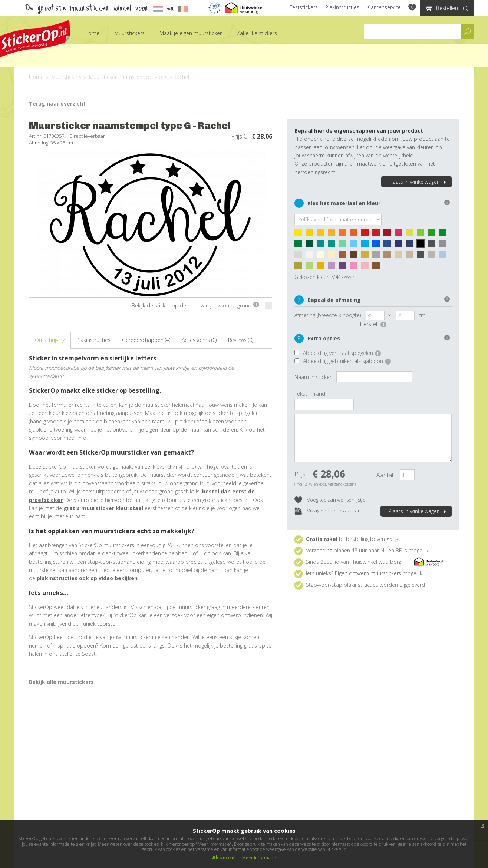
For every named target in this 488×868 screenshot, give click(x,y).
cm (422, 315)
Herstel (373, 324)
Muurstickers (129, 33)
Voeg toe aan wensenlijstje (330, 500)
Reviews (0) (241, 340)
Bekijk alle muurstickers (61, 682)
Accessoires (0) (199, 340)
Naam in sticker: (314, 377)
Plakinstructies (342, 7)
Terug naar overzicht (57, 104)
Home (92, 33)
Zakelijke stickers (257, 33)
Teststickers (304, 7)
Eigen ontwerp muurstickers (368, 573)
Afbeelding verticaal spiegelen (342, 353)
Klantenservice (384, 7)
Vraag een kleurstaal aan (328, 511)
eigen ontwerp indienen (235, 615)
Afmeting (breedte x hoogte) (328, 315)
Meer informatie (259, 858)
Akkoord (223, 857)
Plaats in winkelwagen (418, 182)
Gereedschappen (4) (146, 340)
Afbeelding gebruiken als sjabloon (347, 361)
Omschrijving (50, 340)
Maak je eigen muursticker (191, 33)
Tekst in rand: (310, 394)
